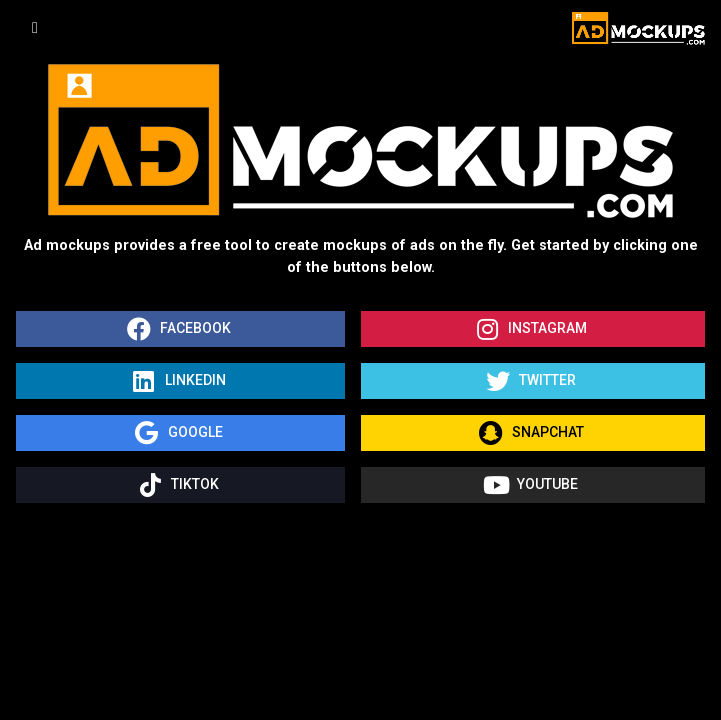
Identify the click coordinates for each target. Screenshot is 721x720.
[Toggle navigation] (35, 28)
